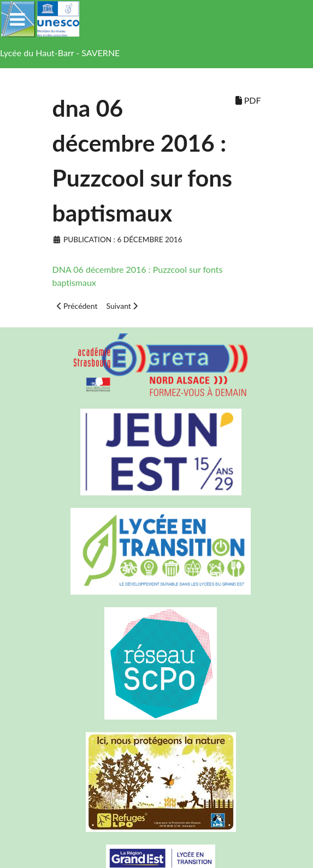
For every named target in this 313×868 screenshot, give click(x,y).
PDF (248, 100)
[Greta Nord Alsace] (157, 365)
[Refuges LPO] (157, 782)
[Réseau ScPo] (157, 664)
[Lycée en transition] (157, 551)
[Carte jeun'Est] (157, 452)
